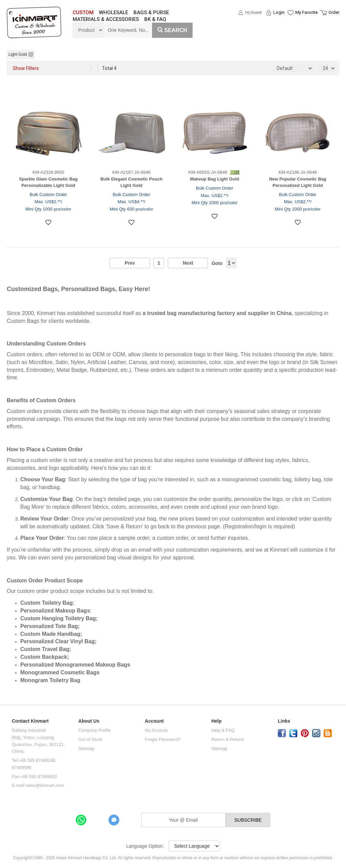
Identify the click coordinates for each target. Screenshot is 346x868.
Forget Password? (163, 739)
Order (334, 12)
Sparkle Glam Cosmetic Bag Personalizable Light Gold (48, 182)
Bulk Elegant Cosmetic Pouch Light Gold (131, 182)
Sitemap (86, 749)
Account (154, 721)
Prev (130, 263)
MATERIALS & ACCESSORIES (106, 19)
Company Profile (95, 730)
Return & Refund (228, 739)
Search (172, 30)
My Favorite (306, 12)
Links (284, 721)
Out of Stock (91, 739)
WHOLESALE (114, 13)
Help (216, 721)
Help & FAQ (223, 730)
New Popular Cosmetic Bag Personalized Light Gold (298, 182)
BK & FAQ (155, 19)
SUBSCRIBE (248, 820)
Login (279, 12)
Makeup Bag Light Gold (214, 179)
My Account (156, 730)
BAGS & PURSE (151, 13)
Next (188, 263)
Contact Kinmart (30, 721)
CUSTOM (83, 13)
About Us (89, 721)
